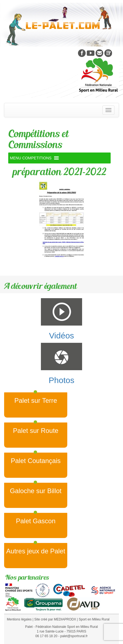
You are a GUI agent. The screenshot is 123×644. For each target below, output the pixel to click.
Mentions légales (19, 619)
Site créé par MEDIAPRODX (55, 619)
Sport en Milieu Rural (94, 619)
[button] (31, 158)
